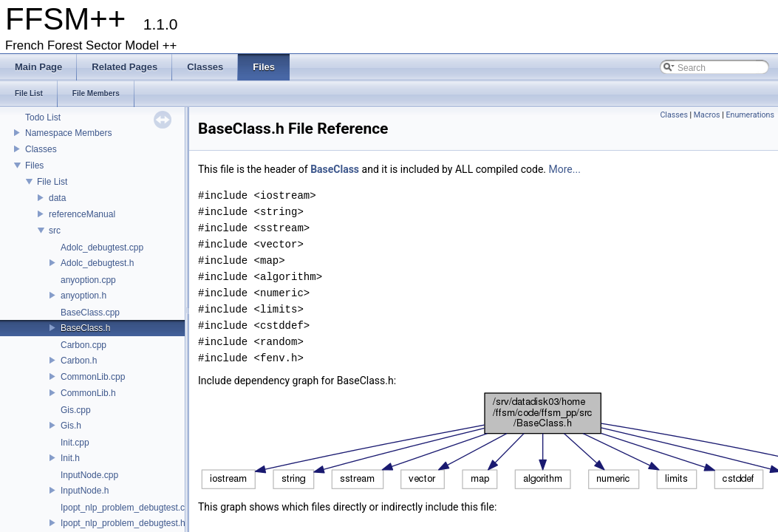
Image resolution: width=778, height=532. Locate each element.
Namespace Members (68, 133)
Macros (707, 115)
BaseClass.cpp (90, 313)
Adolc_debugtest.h (97, 263)
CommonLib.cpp (93, 377)
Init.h (70, 458)
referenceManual (82, 214)
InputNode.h (85, 491)
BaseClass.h (85, 328)
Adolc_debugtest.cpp (102, 248)
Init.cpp (75, 443)
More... (565, 169)
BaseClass (335, 169)
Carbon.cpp (83, 345)
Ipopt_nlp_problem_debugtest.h (123, 523)
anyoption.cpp (88, 280)
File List (52, 182)
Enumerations (750, 115)
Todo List (43, 117)
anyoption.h (83, 296)
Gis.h (71, 426)
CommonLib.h (88, 393)
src (55, 231)
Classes (41, 149)
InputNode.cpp (89, 475)
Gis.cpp (76, 410)
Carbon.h (79, 361)
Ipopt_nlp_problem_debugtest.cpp (127, 508)
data (57, 198)
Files (34, 166)
